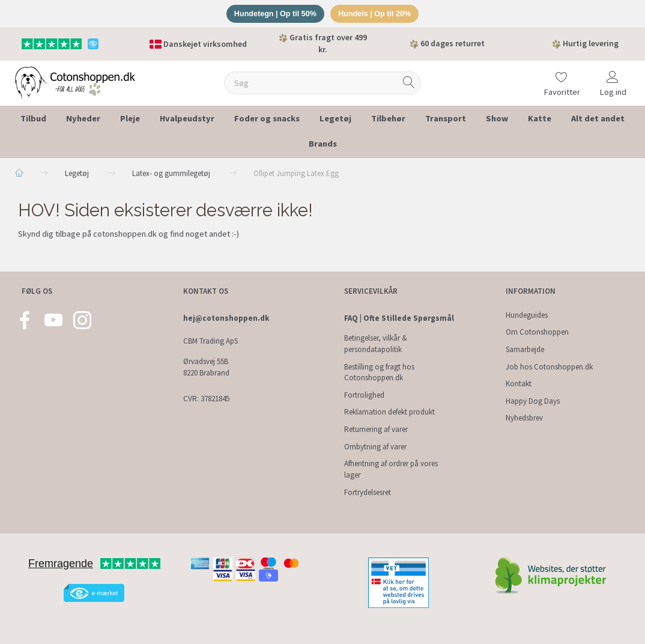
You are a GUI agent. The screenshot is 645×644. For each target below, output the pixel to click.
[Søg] (409, 84)
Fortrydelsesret (368, 492)
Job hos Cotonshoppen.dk (549, 367)
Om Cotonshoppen (537, 333)
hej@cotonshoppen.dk (226, 318)
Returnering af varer (376, 429)
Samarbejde (525, 349)
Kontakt (519, 384)
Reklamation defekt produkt (389, 412)
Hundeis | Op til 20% (376, 14)
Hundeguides (527, 315)
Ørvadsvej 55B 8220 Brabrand (206, 367)
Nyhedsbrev (524, 418)
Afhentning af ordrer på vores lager (391, 470)
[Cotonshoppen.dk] (75, 83)
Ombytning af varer (375, 447)
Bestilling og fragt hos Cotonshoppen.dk (379, 372)
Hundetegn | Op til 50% (274, 14)
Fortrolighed (364, 395)
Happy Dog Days (533, 401)
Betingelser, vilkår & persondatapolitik (376, 344)
